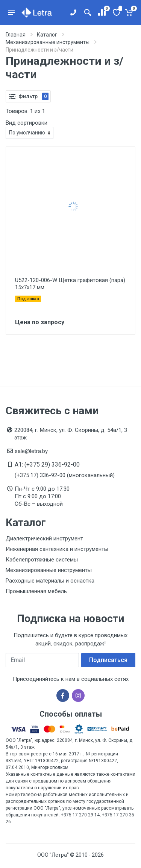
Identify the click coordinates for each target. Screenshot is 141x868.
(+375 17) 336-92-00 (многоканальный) (65, 475)
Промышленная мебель (36, 591)
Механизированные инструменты (49, 570)
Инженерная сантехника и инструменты (57, 549)
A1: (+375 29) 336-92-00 (47, 465)
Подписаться (108, 660)
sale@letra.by (31, 451)
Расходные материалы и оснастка (50, 581)
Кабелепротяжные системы (42, 560)
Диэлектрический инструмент (44, 538)
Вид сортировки (27, 123)
